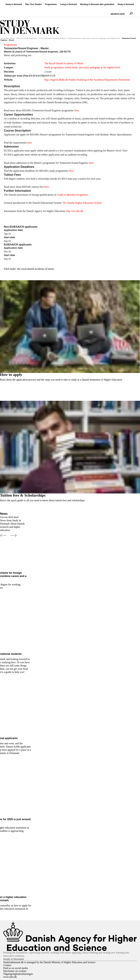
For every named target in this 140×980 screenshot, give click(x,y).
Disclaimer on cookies (15, 971)
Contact (7, 965)
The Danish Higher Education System (82, 203)
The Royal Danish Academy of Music (52, 38)
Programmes (10, 45)
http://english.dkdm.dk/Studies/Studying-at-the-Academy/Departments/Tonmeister (87, 80)
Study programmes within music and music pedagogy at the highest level (94, 38)
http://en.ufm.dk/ (75, 211)
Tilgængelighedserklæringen (18, 974)
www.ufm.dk (10, 977)
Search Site (110, 11)
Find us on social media (16, 968)
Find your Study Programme (27, 38)
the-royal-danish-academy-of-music (36, 269)
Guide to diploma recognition (72, 195)
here (77, 110)
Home (13, 38)
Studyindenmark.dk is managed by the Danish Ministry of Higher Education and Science (49, 962)
